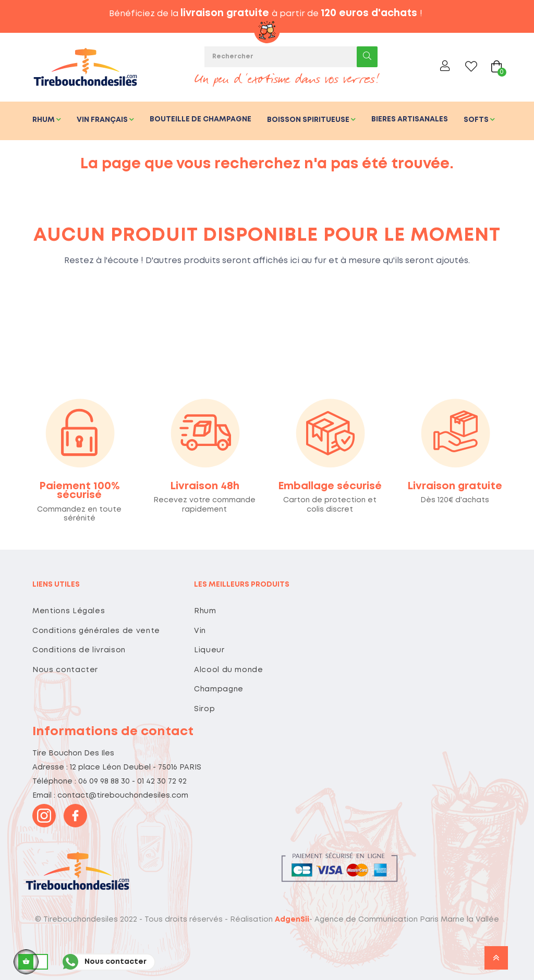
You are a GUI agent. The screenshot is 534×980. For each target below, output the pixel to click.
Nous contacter (65, 670)
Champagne (219, 689)
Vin (200, 631)
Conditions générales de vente (96, 631)
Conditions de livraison (79, 650)
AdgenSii (292, 920)
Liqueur (209, 650)
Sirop (204, 709)
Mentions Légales (69, 611)
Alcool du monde (229, 670)
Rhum (205, 611)
